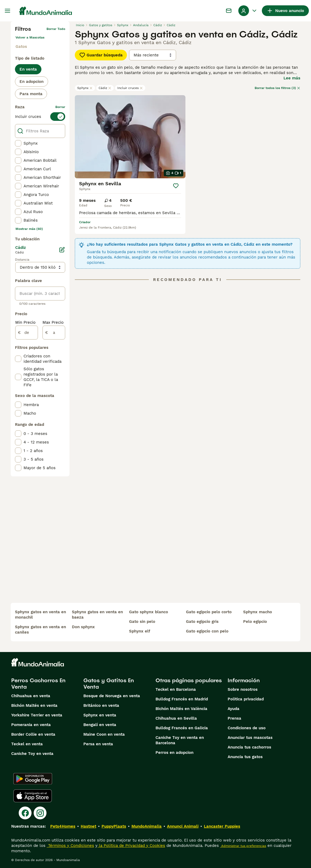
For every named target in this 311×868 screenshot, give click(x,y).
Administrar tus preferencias (243, 846)
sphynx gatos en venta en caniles (40, 630)
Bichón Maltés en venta (34, 705)
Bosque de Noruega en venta (112, 696)
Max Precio (53, 322)
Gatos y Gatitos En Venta (109, 684)
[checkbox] (18, 143)
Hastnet (88, 826)
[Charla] (229, 11)
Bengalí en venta (100, 725)
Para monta (31, 94)
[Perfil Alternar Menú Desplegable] (248, 11)
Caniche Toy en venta (32, 754)
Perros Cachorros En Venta (38, 684)
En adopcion (32, 82)
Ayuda (234, 709)
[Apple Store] (33, 796)
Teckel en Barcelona (176, 689)
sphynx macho (258, 612)
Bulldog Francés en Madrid (182, 699)
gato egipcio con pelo (207, 631)
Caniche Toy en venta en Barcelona (180, 740)
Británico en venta (101, 705)
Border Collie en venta (33, 734)
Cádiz (105, 88)
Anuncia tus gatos (245, 757)
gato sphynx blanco (149, 612)
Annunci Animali (183, 826)
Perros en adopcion (174, 753)
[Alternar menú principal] (7, 11)
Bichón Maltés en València (181, 709)
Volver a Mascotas (30, 37)
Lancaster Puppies (222, 826)
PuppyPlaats (114, 826)
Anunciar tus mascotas (250, 738)
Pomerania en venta (31, 725)
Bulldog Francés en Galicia (182, 728)
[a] (54, 333)
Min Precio (25, 322)
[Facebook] (25, 813)
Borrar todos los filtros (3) (277, 88)
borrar (60, 107)
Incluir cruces (130, 88)
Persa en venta (98, 744)
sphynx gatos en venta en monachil (40, 615)
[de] (27, 333)
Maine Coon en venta (104, 734)
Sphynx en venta (100, 715)
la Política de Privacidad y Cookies (131, 846)
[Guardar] (176, 186)
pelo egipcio (255, 622)
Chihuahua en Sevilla (176, 718)
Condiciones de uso (247, 728)
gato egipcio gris (202, 622)
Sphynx (85, 88)
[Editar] (62, 250)
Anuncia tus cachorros (249, 747)
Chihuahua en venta (31, 696)
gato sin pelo (142, 622)
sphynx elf (140, 631)
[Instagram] (40, 813)
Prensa (234, 718)
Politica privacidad (246, 699)
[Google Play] (33, 779)
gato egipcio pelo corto (209, 612)
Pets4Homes (63, 826)
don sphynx (83, 627)
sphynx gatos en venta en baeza (97, 615)
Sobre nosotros (243, 689)
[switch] (40, 117)
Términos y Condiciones (70, 846)
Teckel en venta (27, 744)
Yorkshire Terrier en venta (37, 715)
